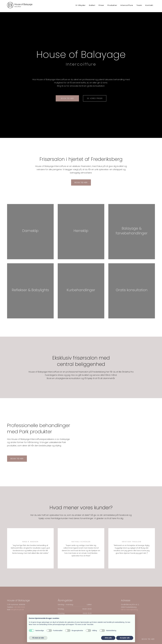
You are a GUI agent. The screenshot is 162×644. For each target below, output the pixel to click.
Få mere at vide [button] (38, 638)
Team (139, 5)
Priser (101, 5)
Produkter (112, 5)
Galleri (92, 5)
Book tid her (81, 182)
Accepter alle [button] (125, 638)
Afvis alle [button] (108, 638)
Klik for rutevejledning (129, 610)
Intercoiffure (127, 5)
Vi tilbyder (81, 5)
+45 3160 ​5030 (19, 607)
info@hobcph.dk (17, 610)
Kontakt (149, 5)
